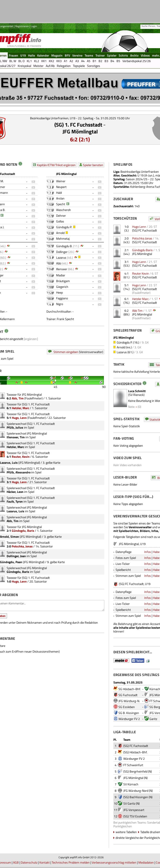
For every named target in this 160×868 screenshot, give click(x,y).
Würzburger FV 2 (129, 719)
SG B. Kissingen (129, 713)
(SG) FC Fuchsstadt (145, 230)
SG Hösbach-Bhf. (130, 689)
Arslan (60, 198)
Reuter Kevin (141, 273)
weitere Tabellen (126, 832)
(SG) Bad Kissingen (136, 797)
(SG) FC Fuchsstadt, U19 (135, 584)
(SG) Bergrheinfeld (135, 771)
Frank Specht (65, 319)
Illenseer (62, 269)
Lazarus (61, 257)
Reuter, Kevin (21, 457)
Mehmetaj (63, 238)
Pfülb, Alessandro (19, 472)
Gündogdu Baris (142, 250)
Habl (59, 193)
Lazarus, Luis (15, 511)
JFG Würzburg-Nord (136, 791)
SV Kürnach (131, 784)
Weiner (61, 181)
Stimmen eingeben (66, 352)
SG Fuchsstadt (128, 695)
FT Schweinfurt (133, 765)
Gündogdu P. (64, 227)
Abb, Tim (18, 398)
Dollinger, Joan (16, 556)
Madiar (61, 275)
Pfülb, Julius (15, 427)
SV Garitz (129, 803)
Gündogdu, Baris (23, 531)
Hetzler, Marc (20, 408)
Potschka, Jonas (22, 546)
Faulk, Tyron (15, 501)
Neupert (61, 187)
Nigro (60, 304)
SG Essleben (127, 707)
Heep (59, 292)
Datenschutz (29, 862)
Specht (61, 204)
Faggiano (62, 298)
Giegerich (62, 287)
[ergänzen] (31, 339)
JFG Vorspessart (134, 810)
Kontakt (45, 862)
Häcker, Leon (15, 492)
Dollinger (62, 252)
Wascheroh (64, 210)
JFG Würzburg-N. (129, 701)
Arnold (60, 233)
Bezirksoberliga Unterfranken (140, 172)
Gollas (60, 221)
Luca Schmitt (137, 391)
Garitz (153, 719)
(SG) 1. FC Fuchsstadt (78, 125)
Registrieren (22, 26)
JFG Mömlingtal (80, 131)
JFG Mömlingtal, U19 (132, 544)
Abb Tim (137, 311)
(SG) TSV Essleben (135, 816)
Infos (148, 552)
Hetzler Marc (140, 299)
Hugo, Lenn (19, 418)
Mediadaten (146, 862)
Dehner (61, 216)
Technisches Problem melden (71, 862)
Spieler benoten (93, 165)
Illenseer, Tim (16, 437)
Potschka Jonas (142, 238)
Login (34, 26)
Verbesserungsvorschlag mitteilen (114, 862)
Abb (59, 263)
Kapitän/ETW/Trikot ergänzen (56, 165)
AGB (16, 862)
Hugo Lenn (139, 227)
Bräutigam (63, 281)
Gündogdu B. (64, 246)
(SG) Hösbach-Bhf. (135, 752)
